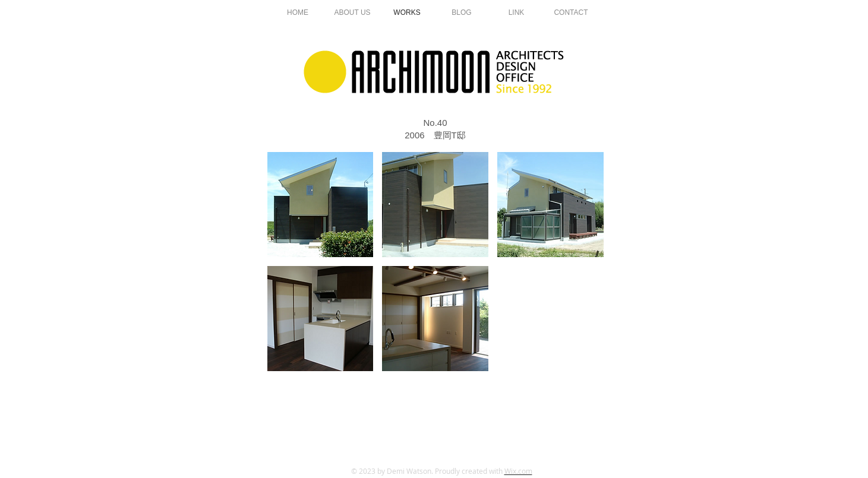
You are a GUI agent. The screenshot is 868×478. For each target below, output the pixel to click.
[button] (321, 205)
